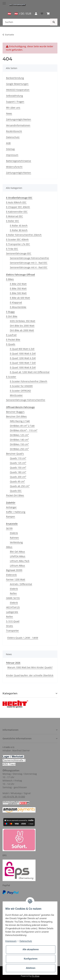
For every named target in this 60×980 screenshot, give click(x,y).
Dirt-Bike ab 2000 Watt (22, 330)
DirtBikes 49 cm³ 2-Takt (22, 426)
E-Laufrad (11, 335)
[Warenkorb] (48, 14)
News (9, 113)
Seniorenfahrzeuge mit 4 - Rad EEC (29, 267)
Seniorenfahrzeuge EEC (19, 253)
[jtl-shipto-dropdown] (9, 14)
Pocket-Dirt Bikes (15, 495)
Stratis (10, 626)
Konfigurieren (31, 959)
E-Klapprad (16, 302)
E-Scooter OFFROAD (20, 391)
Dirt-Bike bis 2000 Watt (22, 326)
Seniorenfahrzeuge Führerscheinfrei (29, 258)
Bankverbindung (15, 78)
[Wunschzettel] (42, 14)
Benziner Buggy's (15, 412)
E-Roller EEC (13, 221)
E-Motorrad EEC (14, 216)
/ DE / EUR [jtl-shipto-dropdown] (23, 14)
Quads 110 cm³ (18, 458)
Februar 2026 (13, 663)
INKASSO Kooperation (18, 90)
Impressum (12, 155)
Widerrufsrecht (14, 167)
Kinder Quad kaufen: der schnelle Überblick (30, 675)
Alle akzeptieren (31, 949)
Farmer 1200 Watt (16, 579)
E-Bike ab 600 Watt (20, 298)
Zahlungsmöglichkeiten (19, 119)
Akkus (9, 547)
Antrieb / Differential (21, 584)
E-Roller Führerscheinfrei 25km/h (24, 235)
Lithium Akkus (17, 566)
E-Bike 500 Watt (18, 293)
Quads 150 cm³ (18, 468)
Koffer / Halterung (16, 512)
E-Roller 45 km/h (19, 226)
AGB (8, 143)
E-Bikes (10, 279)
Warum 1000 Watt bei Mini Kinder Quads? (30, 667)
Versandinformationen (18, 125)
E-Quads (11, 344)
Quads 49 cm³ (17, 481)
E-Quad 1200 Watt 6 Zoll (23, 358)
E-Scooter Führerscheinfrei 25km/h (29, 381)
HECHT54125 (13, 607)
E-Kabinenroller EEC (17, 212)
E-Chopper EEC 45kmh (18, 207)
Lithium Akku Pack (20, 561)
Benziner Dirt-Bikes (16, 416)
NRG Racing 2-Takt (20, 421)
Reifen (13, 593)
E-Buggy (10, 312)
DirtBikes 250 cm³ (19, 449)
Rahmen (14, 538)
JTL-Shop (36, 976)
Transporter (12, 631)
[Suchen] (26, 22)
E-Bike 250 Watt (18, 284)
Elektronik (11, 575)
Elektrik (14, 533)
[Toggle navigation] (4, 2)
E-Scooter (11, 377)
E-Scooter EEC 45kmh (17, 239)
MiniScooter (16, 395)
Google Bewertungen (17, 84)
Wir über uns (13, 108)
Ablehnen (31, 968)
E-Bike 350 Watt (18, 288)
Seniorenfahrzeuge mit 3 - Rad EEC (29, 263)
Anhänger (11, 507)
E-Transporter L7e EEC (18, 244)
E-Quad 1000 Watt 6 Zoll (23, 353)
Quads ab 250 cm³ (20, 486)
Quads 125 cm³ (18, 463)
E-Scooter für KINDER (21, 386)
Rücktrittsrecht (14, 131)
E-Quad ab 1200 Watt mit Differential (30, 372)
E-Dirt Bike (12, 316)
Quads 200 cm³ (18, 477)
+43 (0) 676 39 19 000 (14, 797)
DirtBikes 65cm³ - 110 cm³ (24, 430)
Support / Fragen (15, 102)
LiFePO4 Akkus (18, 556)
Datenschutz (13, 137)
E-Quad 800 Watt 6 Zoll (22, 349)
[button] (36, 14)
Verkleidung (16, 542)
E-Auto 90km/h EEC (16, 202)
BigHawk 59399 (14, 570)
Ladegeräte (12, 612)
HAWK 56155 (13, 598)
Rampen (11, 517)
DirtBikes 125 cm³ (19, 435)
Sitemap (10, 149)
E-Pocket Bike (13, 340)
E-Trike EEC (12, 249)
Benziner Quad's (15, 454)
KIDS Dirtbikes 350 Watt (23, 321)
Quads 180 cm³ (18, 472)
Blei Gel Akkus (17, 552)
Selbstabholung (14, 96)
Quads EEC (16, 491)
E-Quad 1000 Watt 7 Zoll (23, 363)
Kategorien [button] (10, 693)
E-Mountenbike (18, 307)
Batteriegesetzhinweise (19, 161)
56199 (9, 528)
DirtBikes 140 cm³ (19, 440)
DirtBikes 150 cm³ (19, 444)
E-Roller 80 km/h (19, 230)
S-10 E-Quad (13, 621)
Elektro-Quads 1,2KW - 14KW (23, 638)
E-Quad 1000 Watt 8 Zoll (23, 367)
